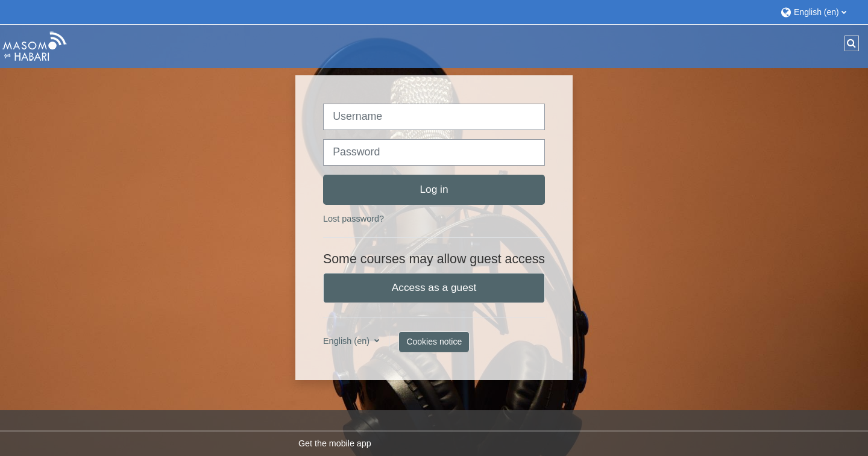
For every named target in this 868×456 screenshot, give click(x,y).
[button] (818, 12)
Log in (434, 189)
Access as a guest (434, 287)
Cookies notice (434, 342)
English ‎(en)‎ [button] (348, 341)
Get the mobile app (335, 443)
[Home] (35, 46)
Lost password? (354, 219)
